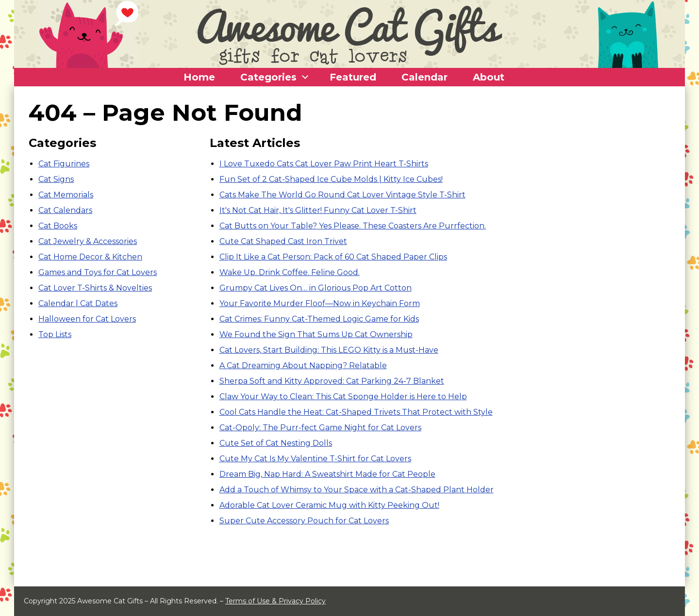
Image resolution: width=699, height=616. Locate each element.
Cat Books (58, 226)
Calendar (424, 77)
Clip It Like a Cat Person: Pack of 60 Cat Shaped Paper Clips (333, 257)
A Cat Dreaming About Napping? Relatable (303, 365)
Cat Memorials (66, 195)
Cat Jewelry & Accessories (88, 241)
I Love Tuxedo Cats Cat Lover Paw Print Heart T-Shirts (324, 164)
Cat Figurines (64, 164)
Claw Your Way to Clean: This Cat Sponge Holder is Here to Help (343, 397)
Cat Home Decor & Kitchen (90, 257)
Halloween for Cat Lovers (87, 319)
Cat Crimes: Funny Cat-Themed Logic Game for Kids (319, 319)
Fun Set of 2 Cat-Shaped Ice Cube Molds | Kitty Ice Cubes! (331, 179)
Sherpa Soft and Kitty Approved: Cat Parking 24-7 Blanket (332, 381)
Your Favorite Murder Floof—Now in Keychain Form (320, 303)
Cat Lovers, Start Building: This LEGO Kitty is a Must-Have (329, 350)
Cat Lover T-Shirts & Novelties (95, 288)
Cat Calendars (65, 210)
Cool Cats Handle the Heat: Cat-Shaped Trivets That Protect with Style (356, 412)
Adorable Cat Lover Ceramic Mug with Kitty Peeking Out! (329, 505)
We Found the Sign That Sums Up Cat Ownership (316, 334)
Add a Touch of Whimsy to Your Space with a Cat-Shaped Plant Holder (357, 490)
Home (199, 77)
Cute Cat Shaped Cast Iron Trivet (283, 241)
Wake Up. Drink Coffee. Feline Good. (290, 272)
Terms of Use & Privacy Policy (275, 601)
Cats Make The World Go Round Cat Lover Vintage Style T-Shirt (342, 195)
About (489, 77)
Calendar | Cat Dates (78, 303)
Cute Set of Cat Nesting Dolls (276, 443)
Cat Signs (56, 179)
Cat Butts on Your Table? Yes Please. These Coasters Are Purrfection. (353, 226)
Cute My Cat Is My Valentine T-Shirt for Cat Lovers (315, 459)
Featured (353, 77)
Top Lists (55, 334)
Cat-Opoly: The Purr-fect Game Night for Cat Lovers (320, 428)
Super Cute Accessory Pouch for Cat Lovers (304, 521)
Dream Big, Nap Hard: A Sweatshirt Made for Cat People (327, 474)
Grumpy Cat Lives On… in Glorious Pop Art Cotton (316, 288)
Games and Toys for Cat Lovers (98, 272)
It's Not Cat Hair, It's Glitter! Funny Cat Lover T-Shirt (318, 210)
